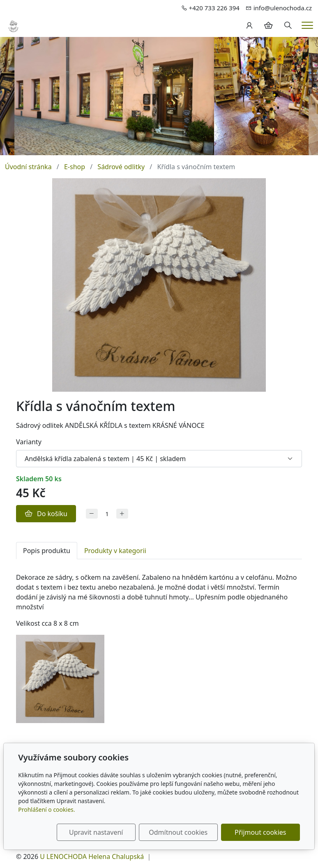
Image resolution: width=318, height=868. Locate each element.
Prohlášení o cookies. (46, 809)
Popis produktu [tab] (47, 551)
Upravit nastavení (96, 832)
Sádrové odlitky (121, 167)
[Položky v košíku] (268, 25)
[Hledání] (288, 25)
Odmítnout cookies (178, 832)
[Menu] (307, 25)
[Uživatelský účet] (249, 25)
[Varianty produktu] (159, 459)
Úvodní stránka (28, 167)
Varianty (29, 442)
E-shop (75, 167)
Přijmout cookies (260, 832)
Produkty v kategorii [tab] (115, 551)
